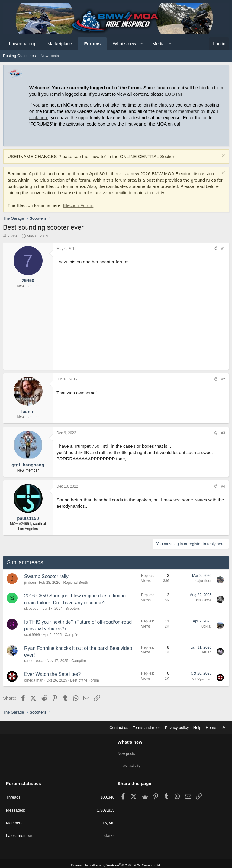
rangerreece (34, 661)
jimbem (30, 583)
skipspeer (32, 609)
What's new (124, 44)
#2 (223, 379)
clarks (109, 831)
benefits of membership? (181, 111)
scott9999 (32, 635)
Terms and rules (147, 728)
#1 (223, 249)
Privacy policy (177, 728)
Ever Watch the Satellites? (52, 674)
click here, (40, 118)
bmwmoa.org (22, 44)
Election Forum (78, 205)
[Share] (215, 249)
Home (211, 728)
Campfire (72, 635)
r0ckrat (206, 626)
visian (207, 652)
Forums (92, 44)
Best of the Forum (84, 680)
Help (197, 728)
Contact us (119, 728)
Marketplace (60, 44)
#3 (223, 433)
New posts (50, 56)
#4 (223, 486)
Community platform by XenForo (116, 861)
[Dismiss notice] (222, 156)
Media (158, 44)
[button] (142, 44)
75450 (13, 236)
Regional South (76, 583)
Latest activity (129, 763)
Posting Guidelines (19, 56)
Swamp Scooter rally (46, 576)
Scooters (73, 609)
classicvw (204, 600)
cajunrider (203, 581)
